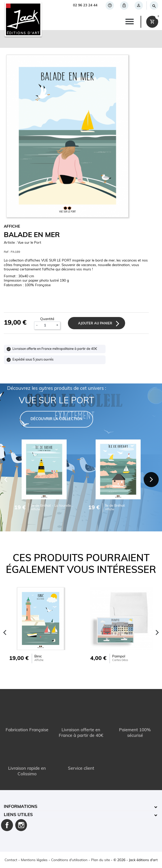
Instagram (21, 825)
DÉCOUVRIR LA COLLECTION (56, 419)
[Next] (151, 480)
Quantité (47, 319)
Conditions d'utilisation (69, 860)
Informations (21, 807)
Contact (11, 860)
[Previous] (5, 632)
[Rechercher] (154, 5)
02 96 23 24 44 (85, 5)
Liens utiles (18, 815)
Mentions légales (34, 860)
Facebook (7, 825)
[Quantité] (47, 326)
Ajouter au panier (95, 323)
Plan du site (100, 860)
